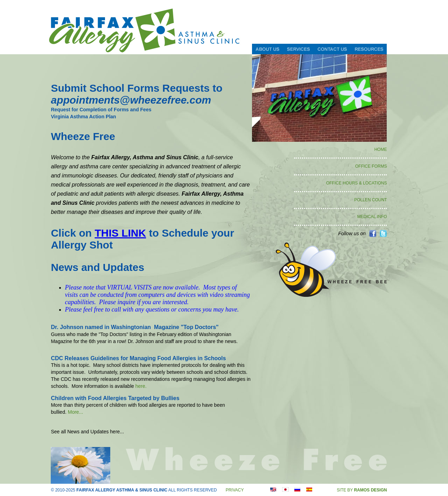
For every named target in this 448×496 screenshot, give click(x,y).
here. (141, 386)
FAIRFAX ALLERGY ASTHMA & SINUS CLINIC (122, 490)
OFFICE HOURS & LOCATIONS (357, 183)
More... (76, 412)
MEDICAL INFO (372, 217)
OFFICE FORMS (371, 166)
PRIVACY (235, 490)
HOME (380, 149)
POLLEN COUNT (370, 200)
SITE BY (362, 490)
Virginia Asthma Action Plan (83, 117)
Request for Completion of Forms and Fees (101, 110)
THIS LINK (120, 233)
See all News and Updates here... (87, 432)
